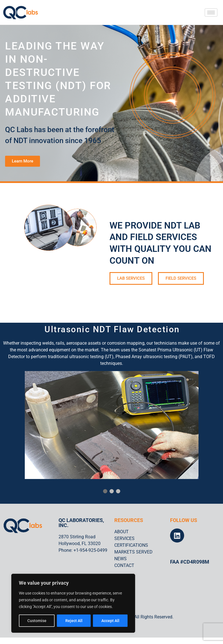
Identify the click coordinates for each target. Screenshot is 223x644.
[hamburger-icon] (211, 13)
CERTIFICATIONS (131, 545)
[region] (73, 603)
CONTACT (124, 565)
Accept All (110, 621)
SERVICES (124, 538)
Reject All (74, 621)
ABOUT (121, 532)
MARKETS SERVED (133, 552)
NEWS (121, 559)
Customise (37, 621)
